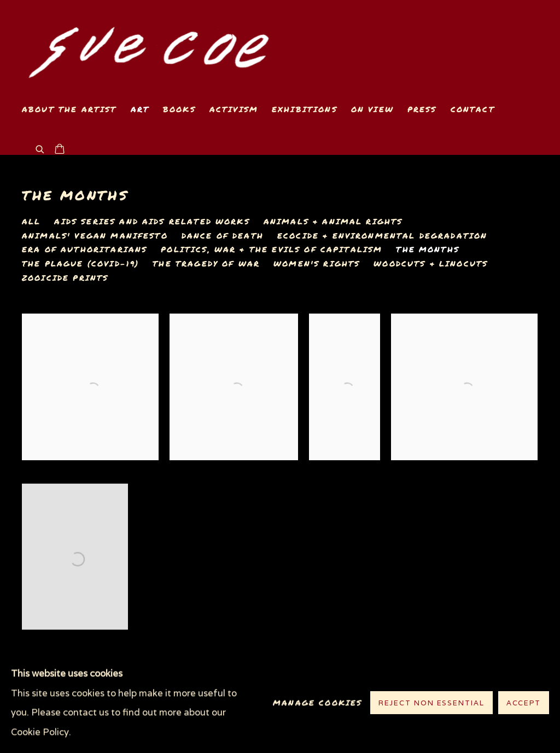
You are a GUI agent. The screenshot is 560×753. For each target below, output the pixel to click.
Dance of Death (223, 236)
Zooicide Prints (65, 278)
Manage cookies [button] (317, 703)
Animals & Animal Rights (333, 222)
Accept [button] (524, 703)
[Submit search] (40, 148)
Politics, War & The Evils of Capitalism (272, 250)
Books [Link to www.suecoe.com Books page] (179, 109)
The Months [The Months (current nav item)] (428, 250)
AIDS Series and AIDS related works (152, 222)
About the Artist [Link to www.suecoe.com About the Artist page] (69, 109)
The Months (75, 195)
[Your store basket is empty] (60, 150)
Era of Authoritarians (84, 250)
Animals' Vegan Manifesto (95, 236)
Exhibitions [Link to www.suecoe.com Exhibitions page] (305, 109)
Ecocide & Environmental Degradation (382, 236)
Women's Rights (317, 264)
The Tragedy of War (206, 264)
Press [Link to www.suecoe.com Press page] (422, 109)
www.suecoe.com (148, 47)
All (31, 222)
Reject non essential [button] (431, 703)
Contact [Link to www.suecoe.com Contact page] (473, 109)
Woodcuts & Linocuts (431, 264)
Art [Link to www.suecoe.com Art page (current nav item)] (140, 109)
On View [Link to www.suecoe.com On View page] (372, 109)
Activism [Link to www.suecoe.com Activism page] (234, 109)
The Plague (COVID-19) (80, 264)
